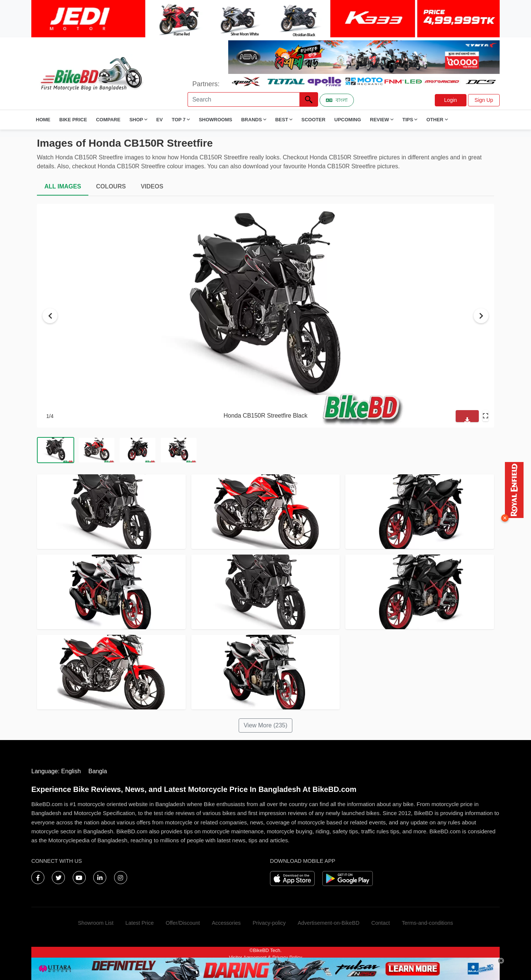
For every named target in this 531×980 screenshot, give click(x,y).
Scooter (313, 120)
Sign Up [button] (484, 100)
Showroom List (96, 923)
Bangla (98, 771)
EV (159, 120)
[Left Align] (309, 99)
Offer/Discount (183, 923)
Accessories (226, 923)
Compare (108, 120)
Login (450, 100)
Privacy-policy (269, 923)
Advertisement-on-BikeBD (329, 923)
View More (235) (265, 725)
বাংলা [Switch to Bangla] (337, 100)
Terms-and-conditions (427, 923)
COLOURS (111, 186)
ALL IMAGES (63, 186)
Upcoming (348, 120)
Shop (138, 120)
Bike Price (73, 120)
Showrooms (216, 120)
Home (43, 120)
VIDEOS (152, 186)
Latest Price (139, 923)
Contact (381, 923)
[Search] (243, 99)
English (71, 771)
